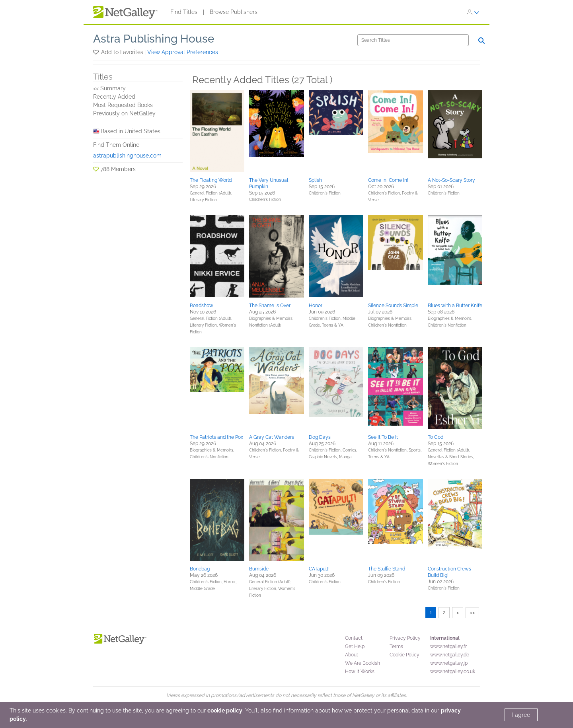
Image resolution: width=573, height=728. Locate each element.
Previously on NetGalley (124, 113)
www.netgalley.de (450, 655)
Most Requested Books (123, 105)
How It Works (360, 672)
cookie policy (225, 710)
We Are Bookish (363, 663)
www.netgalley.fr (448, 646)
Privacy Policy (405, 638)
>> (472, 613)
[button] (96, 52)
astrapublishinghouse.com (127, 156)
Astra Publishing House (154, 39)
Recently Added (114, 97)
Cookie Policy (404, 655)
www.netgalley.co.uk (453, 672)
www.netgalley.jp (449, 663)
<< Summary (109, 88)
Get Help (355, 646)
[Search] (413, 40)
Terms (396, 646)
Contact (354, 638)
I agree (521, 715)
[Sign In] (473, 12)
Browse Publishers (234, 12)
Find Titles (184, 12)
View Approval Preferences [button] (183, 52)
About (352, 655)
